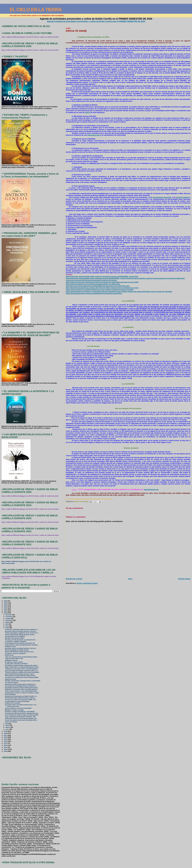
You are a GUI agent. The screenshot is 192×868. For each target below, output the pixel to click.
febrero (8, 727)
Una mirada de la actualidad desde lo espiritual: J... (21, 686)
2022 (6, 609)
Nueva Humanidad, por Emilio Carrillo (17, 650)
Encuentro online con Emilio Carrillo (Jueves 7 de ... (21, 705)
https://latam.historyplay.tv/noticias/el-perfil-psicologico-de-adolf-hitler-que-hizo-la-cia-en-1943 (102, 282)
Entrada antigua (184, 579)
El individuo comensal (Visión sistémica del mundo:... (22, 665)
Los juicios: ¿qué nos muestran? (15, 654)
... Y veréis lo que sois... (12, 706)
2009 (6, 751)
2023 (6, 607)
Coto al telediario (10, 694)
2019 (6, 731)
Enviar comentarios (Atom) (87, 583)
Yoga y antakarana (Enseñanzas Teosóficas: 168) (20, 717)
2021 (6, 611)
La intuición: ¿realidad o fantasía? (16, 641)
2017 (6, 735)
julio (7, 624)
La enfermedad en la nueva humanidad (17, 701)
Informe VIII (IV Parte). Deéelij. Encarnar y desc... (20, 635)
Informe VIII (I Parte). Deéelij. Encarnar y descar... (20, 698)
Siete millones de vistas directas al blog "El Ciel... (20, 676)
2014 (6, 741)
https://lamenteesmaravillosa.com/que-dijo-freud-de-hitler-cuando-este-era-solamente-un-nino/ (102, 288)
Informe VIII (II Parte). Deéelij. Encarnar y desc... (20, 674)
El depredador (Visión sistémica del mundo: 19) (20, 643)
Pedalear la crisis (10, 647)
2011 (6, 747)
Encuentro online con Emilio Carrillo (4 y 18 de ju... (21, 631)
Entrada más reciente (74, 579)
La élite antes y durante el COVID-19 (16, 664)
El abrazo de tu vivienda (12, 703)
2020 (6, 613)
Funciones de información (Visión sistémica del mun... (22, 713)
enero (7, 729)
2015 (6, 739)
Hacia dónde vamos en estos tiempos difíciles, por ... (22, 718)
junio (7, 626)
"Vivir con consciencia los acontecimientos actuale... (22, 657)
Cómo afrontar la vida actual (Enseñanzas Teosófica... (22, 645)
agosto (8, 622)
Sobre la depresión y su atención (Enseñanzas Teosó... (22, 667)
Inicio (130, 579)
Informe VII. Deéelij (11, 722)
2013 (6, 743)
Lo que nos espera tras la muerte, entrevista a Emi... (21, 720)
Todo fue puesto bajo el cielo (14, 659)
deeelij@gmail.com (151, 489)
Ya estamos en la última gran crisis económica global (22, 677)
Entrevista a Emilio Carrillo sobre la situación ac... (21, 684)
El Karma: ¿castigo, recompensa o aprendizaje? (20, 712)
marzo (8, 725)
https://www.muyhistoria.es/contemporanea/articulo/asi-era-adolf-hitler (93, 284)
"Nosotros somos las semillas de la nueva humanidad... (22, 672)
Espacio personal (10, 679)
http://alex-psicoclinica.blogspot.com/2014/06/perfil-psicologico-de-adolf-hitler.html (98, 286)
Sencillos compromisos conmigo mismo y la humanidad (23, 681)
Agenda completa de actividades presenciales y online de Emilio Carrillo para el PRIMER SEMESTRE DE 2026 (96, 21)
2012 (6, 745)
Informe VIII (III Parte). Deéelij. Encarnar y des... (20, 652)
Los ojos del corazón (12, 683)
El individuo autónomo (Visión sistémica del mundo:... (22, 688)
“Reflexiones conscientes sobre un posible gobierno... (22, 669)
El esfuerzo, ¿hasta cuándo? (14, 662)
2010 (6, 749)
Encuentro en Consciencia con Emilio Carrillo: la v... (21, 696)
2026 (6, 601)
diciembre (9, 615)
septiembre (9, 620)
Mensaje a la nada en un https (14, 710)
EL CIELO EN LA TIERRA (36, 10)
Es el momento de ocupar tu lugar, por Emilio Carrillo (22, 715)
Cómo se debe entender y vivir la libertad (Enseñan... (22, 691)
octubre (8, 619)
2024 (6, 605)
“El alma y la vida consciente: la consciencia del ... (21, 640)
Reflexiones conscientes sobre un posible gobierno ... (22, 689)
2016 (6, 737)
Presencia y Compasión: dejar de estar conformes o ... (22, 630)
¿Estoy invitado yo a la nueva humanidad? (18, 708)
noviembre (9, 617)
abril (7, 724)
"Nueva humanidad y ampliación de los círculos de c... (22, 633)
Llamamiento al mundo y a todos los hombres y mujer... (22, 693)
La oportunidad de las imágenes (15, 636)
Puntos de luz (9, 655)
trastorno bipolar (182, 197)
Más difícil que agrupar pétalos (15, 638)
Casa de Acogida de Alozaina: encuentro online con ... (22, 671)
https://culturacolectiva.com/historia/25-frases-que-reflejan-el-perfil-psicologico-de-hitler (100, 290)
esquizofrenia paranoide (162, 197)
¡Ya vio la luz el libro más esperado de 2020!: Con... (21, 700)
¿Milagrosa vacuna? (11, 660)
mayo (7, 628)
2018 (6, 733)
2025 (6, 603)
